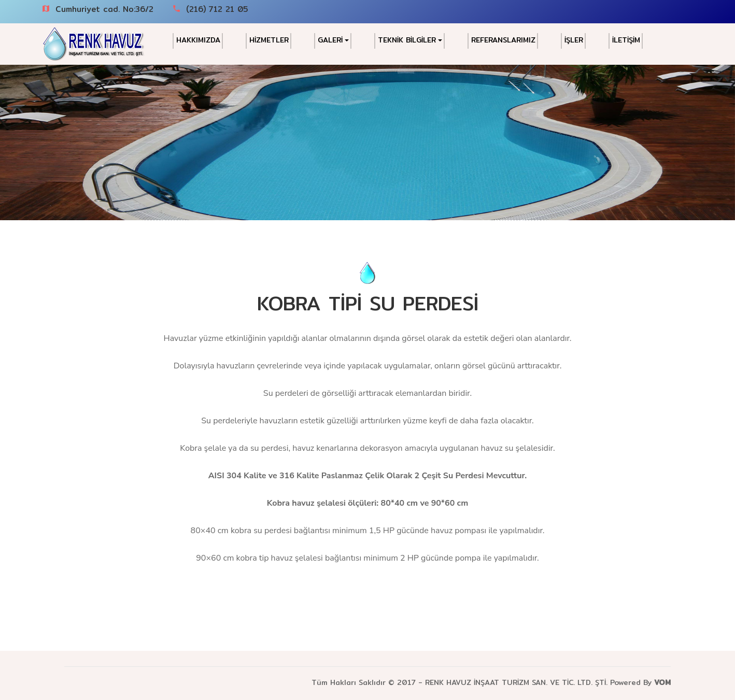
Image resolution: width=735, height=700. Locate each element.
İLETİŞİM (626, 40)
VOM (662, 682)
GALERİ (333, 40)
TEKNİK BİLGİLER (410, 40)
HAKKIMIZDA (198, 40)
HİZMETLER (269, 40)
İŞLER (574, 40)
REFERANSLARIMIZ (503, 40)
